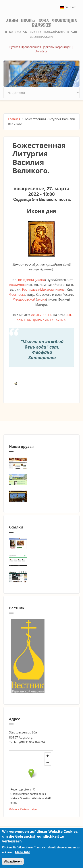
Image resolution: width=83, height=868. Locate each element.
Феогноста (17, 295)
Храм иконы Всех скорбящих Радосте (41, 23)
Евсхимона (17, 285)
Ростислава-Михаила (38, 289)
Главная (14, 119)
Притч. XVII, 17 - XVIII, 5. (49, 320)
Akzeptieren (13, 861)
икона (40, 280)
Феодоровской (24, 299)
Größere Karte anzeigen (24, 809)
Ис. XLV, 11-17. (41, 315)
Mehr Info (23, 852)
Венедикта (26, 280)
